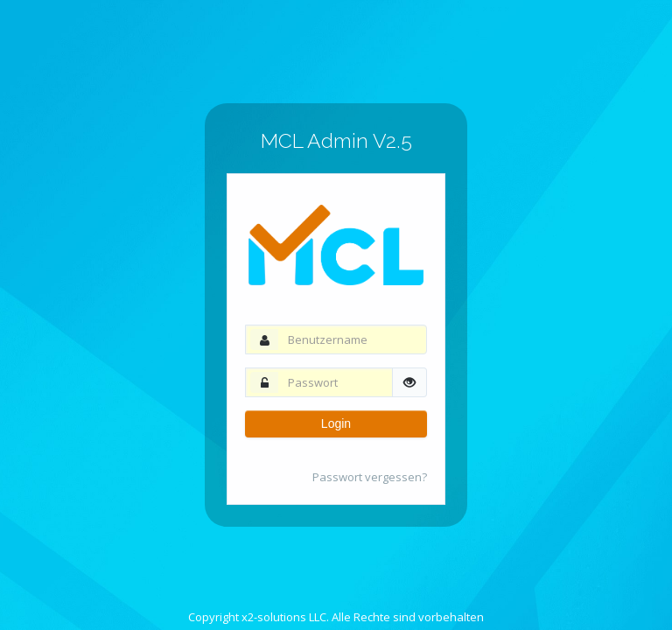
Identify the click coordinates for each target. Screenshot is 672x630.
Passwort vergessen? (370, 477)
